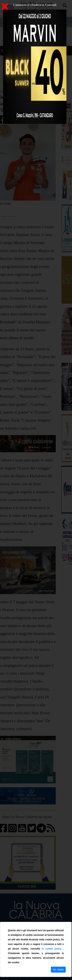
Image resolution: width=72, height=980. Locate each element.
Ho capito (58, 970)
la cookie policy (53, 949)
